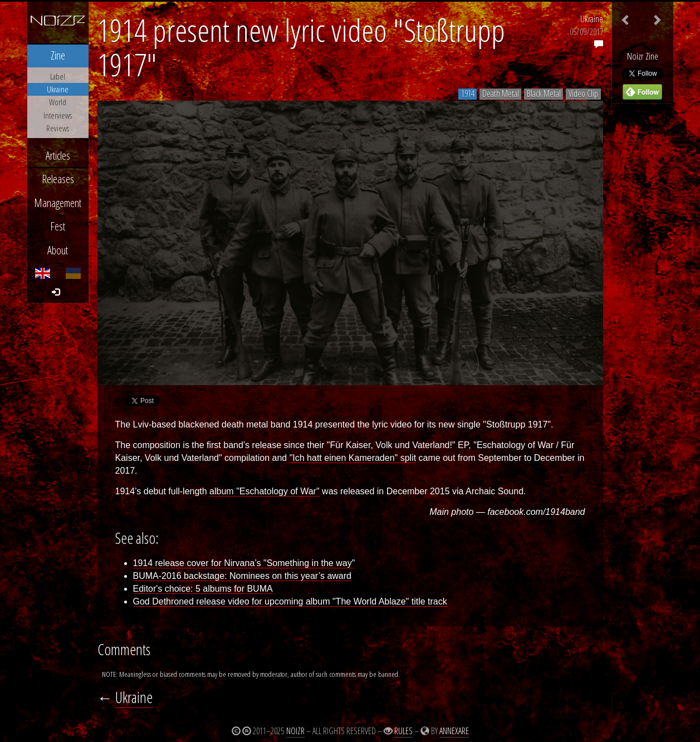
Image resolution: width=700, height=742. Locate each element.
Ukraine (592, 19)
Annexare (454, 731)
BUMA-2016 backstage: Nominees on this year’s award (243, 576)
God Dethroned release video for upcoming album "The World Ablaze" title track (290, 601)
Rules (403, 731)
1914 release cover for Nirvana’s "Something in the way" (244, 563)
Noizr (295, 731)
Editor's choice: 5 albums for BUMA (203, 589)
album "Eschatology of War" (265, 491)
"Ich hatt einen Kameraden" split (353, 458)
